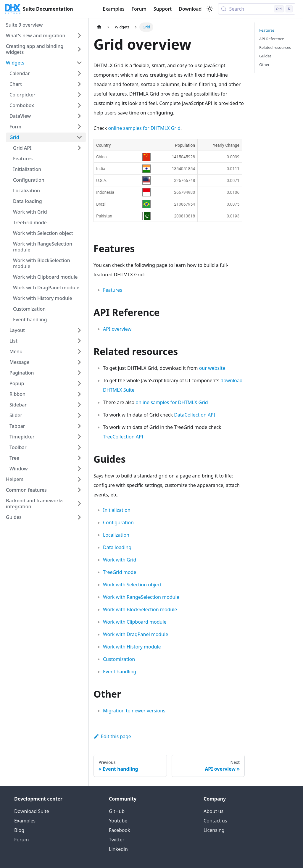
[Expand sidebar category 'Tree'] (79, 458)
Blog (19, 830)
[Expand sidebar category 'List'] (79, 341)
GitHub (117, 811)
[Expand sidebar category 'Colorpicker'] (79, 95)
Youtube (118, 821)
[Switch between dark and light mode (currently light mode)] (210, 9)
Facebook (120, 830)
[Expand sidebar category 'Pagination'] (79, 373)
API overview (117, 329)
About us (213, 811)
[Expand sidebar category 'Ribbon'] (79, 394)
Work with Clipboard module (135, 622)
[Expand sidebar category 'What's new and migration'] (79, 36)
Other (264, 64)
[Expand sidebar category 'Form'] (79, 127)
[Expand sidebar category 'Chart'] (79, 84)
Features (113, 290)
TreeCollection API (123, 437)
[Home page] (99, 27)
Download (190, 9)
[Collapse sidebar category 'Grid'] (79, 137)
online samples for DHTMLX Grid (144, 128)
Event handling (120, 672)
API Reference (272, 39)
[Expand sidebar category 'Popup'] (79, 383)
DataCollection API (195, 415)
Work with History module (132, 647)
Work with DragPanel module (136, 634)
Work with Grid (120, 560)
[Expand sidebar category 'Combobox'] (79, 105)
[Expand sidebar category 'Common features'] (79, 490)
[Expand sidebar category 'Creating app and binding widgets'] (79, 49)
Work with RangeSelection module (141, 597)
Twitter (117, 840)
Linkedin (118, 849)
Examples (113, 9)
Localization (116, 535)
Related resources (275, 47)
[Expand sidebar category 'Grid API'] (79, 148)
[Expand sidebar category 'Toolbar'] (79, 447)
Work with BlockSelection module (140, 609)
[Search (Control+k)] (257, 9)
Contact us (215, 821)
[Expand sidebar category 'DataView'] (79, 116)
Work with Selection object (132, 585)
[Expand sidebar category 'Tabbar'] (79, 426)
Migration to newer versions (134, 711)
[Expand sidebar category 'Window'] (79, 469)
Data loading (117, 547)
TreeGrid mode (120, 572)
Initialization (117, 510)
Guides (265, 56)
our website (212, 368)
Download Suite (32, 811)
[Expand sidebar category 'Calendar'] (79, 73)
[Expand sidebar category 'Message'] (79, 362)
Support (163, 9)
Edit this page (112, 736)
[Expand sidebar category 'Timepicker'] (79, 437)
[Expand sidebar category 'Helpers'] (79, 479)
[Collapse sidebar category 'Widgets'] (79, 63)
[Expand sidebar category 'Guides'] (79, 517)
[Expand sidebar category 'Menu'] (79, 351)
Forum (139, 9)
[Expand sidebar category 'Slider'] (79, 415)
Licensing (214, 830)
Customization (119, 659)
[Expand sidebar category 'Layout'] (79, 330)
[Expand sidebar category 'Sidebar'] (79, 405)
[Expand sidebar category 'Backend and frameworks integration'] (79, 504)
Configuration (118, 522)
